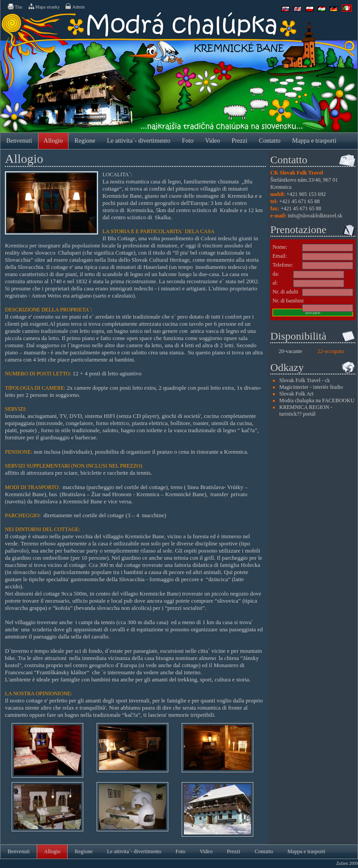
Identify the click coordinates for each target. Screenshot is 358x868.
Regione (85, 141)
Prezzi (240, 141)
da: (276, 274)
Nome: (280, 247)
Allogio (53, 141)
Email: (280, 256)
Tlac (15, 6)
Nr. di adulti (286, 292)
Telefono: (283, 265)
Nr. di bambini (288, 301)
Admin (75, 6)
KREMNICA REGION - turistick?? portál (306, 411)
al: (275, 283)
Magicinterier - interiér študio (311, 387)
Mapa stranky (44, 6)
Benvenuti (19, 141)
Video (212, 141)
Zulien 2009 (347, 863)
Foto (188, 141)
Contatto (270, 141)
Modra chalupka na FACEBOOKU (317, 400)
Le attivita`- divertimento (139, 141)
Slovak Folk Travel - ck (305, 380)
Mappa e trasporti (314, 141)
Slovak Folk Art (296, 394)
